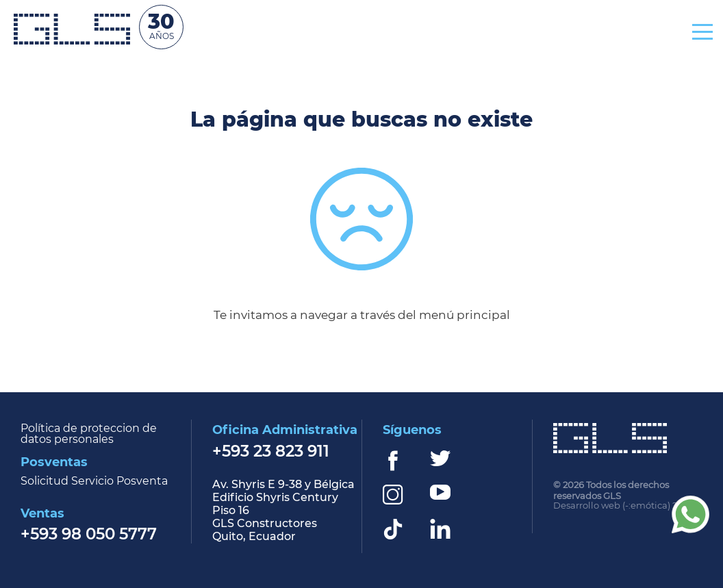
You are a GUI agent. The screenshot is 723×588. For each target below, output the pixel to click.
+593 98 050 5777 (89, 535)
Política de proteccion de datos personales (89, 434)
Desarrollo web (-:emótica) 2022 (623, 506)
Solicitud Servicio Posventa (94, 482)
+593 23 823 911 (271, 452)
